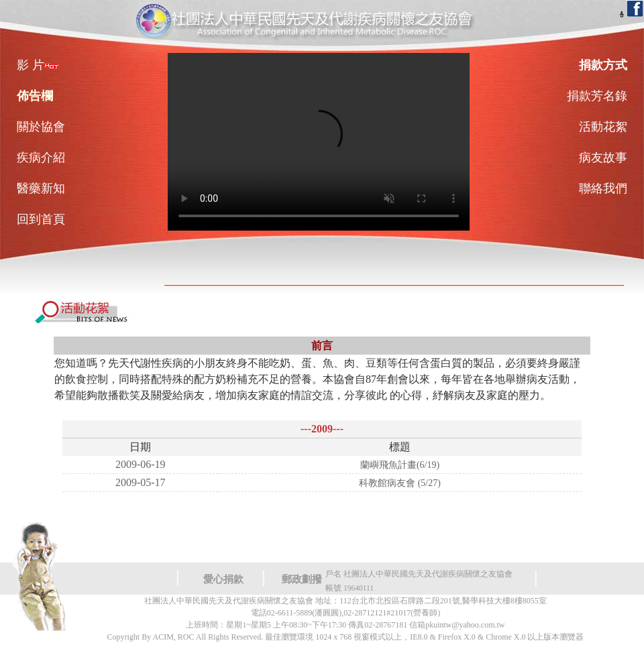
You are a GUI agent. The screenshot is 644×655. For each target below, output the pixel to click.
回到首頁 (41, 219)
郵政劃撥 (302, 579)
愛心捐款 (223, 579)
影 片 (38, 65)
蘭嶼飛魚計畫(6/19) (400, 465)
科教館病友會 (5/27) (400, 483)
